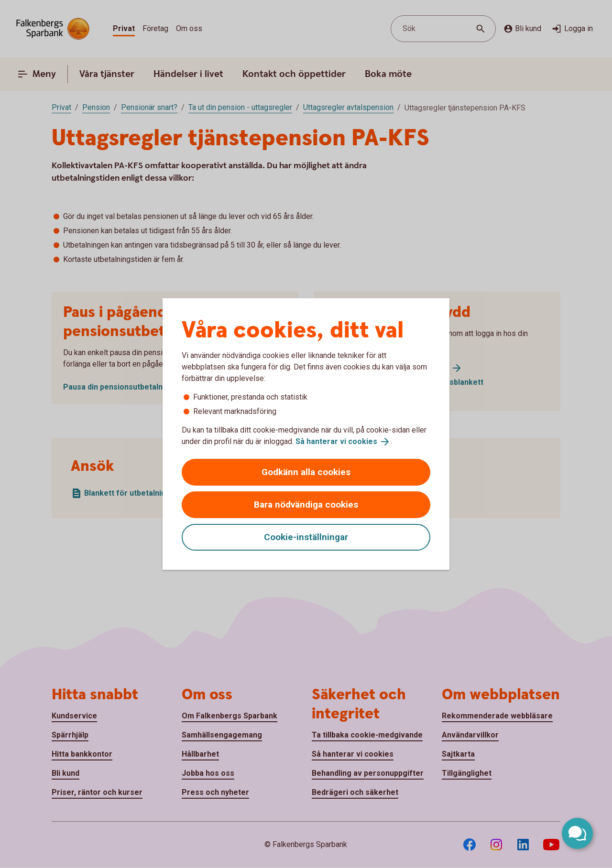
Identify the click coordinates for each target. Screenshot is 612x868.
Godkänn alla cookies (306, 472)
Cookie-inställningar (306, 537)
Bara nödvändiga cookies (306, 505)
